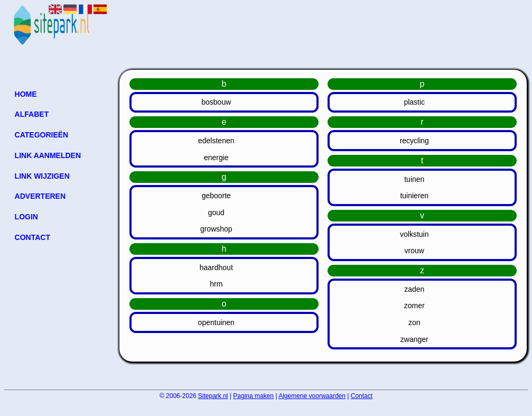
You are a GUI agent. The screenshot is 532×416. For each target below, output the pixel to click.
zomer (414, 306)
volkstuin (414, 234)
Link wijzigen (42, 176)
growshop (216, 229)
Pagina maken (253, 396)
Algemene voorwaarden (312, 396)
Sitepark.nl (213, 396)
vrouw (414, 251)
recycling (414, 141)
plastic (414, 102)
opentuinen (216, 322)
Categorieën (42, 135)
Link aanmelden (48, 155)
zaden (414, 289)
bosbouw (216, 102)
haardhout (216, 267)
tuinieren (414, 196)
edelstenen (216, 141)
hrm (216, 284)
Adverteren (40, 196)
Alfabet (32, 114)
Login (26, 217)
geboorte (216, 196)
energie (216, 158)
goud (216, 212)
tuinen (414, 179)
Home (26, 94)
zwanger (414, 339)
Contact (32, 237)
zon (414, 322)
